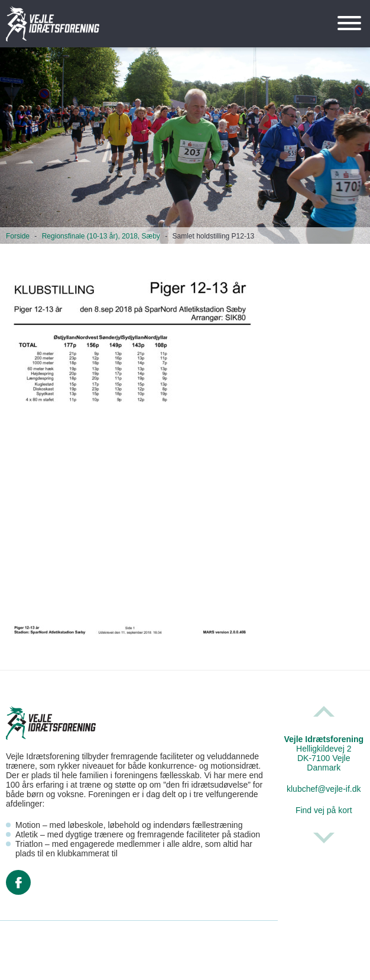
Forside (18, 236)
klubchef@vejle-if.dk (324, 789)
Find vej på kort (324, 810)
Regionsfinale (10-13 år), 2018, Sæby (101, 236)
